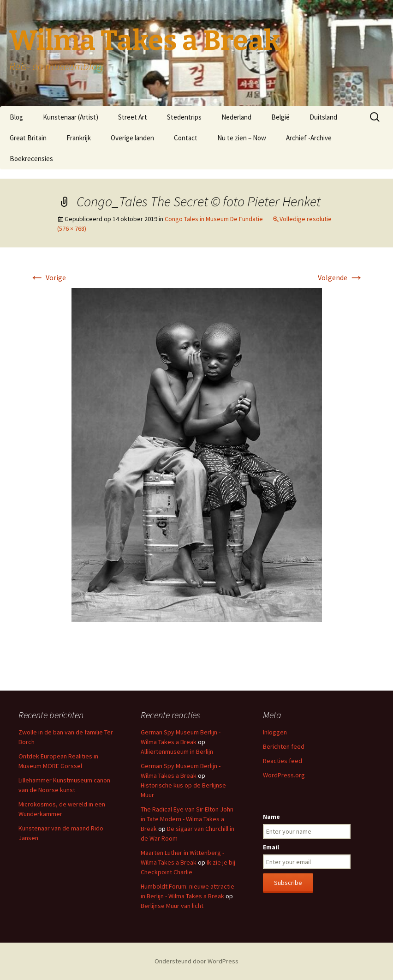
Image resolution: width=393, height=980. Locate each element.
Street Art (133, 117)
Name (271, 817)
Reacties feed (283, 761)
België (280, 117)
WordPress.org (284, 775)
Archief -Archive (309, 138)
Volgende (341, 277)
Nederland (236, 117)
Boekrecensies (31, 159)
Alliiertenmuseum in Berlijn (177, 752)
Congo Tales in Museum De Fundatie (214, 219)
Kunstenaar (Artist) (71, 117)
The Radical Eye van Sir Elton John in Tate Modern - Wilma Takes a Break (187, 819)
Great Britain (28, 138)
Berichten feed (284, 746)
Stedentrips (184, 117)
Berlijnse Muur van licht (172, 906)
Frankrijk (79, 138)
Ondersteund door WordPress (196, 961)
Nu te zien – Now (242, 138)
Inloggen (275, 732)
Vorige (48, 277)
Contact (186, 138)
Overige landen (132, 138)
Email (271, 847)
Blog (16, 117)
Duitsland (323, 117)
